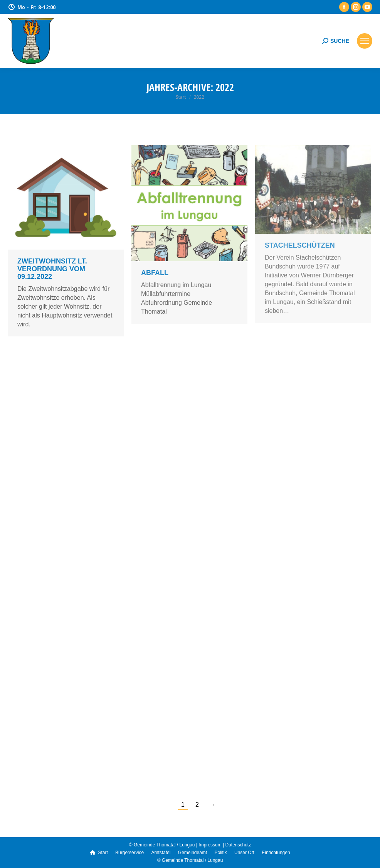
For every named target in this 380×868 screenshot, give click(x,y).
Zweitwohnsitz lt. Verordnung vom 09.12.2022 (52, 269)
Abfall (155, 273)
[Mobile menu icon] (365, 41)
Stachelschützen (300, 245)
